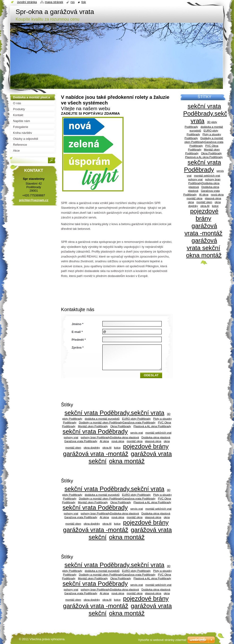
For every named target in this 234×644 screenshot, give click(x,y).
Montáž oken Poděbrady (93, 426)
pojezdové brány (146, 446)
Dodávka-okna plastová (156, 437)
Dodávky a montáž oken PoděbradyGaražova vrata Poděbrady (117, 422)
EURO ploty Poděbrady (136, 419)
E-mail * (77, 332)
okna (167, 441)
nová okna (118, 441)
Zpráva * (78, 347)
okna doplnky (92, 447)
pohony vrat (71, 437)
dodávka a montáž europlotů (102, 419)
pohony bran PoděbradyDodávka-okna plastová (110, 437)
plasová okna (153, 441)
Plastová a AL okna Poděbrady (152, 426)
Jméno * (78, 324)
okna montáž (127, 461)
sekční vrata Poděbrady (95, 431)
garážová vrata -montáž (96, 454)
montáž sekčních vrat (158, 433)
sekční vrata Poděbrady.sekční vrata (115, 413)
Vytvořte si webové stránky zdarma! (162, 640)
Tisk (84, 2)
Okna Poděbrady (121, 426)
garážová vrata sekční (204, 244)
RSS (73, 2)
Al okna (104, 441)
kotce (117, 447)
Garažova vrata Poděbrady (81, 441)
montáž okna (135, 441)
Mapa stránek (54, 2)
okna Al (107, 447)
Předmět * (79, 340)
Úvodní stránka (27, 2)
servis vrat (136, 433)
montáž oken (73, 447)
